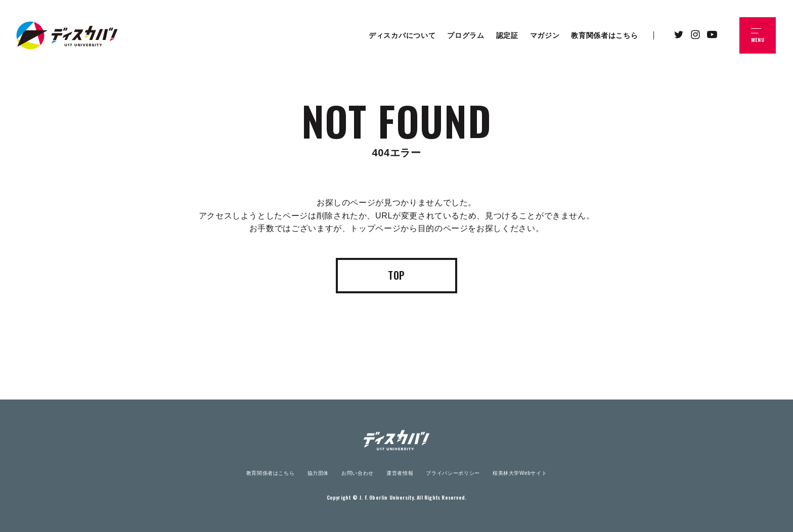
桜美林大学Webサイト (520, 473)
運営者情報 (400, 473)
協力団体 (318, 473)
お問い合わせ (358, 473)
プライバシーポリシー (453, 473)
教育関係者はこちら (271, 473)
